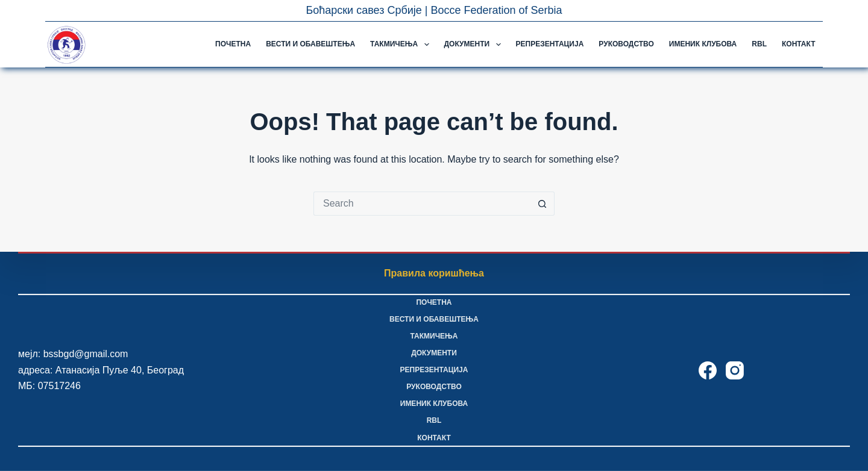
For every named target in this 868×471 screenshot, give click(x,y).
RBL (759, 44)
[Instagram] (735, 370)
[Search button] (542, 204)
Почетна (233, 44)
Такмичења (402, 45)
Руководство (626, 44)
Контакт (799, 44)
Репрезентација (550, 44)
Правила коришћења (434, 273)
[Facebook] (708, 370)
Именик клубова (703, 44)
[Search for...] (422, 204)
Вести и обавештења (310, 44)
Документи (475, 45)
